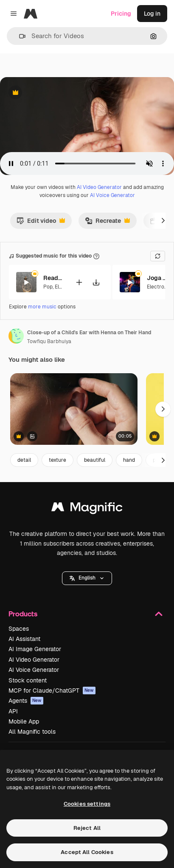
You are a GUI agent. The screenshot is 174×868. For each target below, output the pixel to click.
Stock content (28, 680)
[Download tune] (96, 282)
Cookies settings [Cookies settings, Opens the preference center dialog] (87, 804)
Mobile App (24, 721)
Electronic (159, 287)
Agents (26, 701)
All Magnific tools (32, 732)
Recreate (107, 223)
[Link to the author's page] (16, 336)
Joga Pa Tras (157, 278)
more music (42, 307)
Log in (152, 14)
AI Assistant (24, 639)
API (13, 711)
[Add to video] (79, 282)
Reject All (87, 828)
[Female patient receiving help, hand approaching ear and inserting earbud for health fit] (74, 409)
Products (87, 614)
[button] (19, 36)
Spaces (19, 629)
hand (129, 460)
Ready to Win (54, 278)
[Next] (163, 221)
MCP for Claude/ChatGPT (52, 691)
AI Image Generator (35, 649)
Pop (48, 287)
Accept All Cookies (87, 852)
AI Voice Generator (112, 195)
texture (58, 460)
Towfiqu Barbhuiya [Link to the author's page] (49, 341)
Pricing (121, 14)
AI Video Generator (99, 187)
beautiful (95, 460)
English (87, 578)
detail (24, 460)
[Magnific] (31, 14)
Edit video (41, 223)
